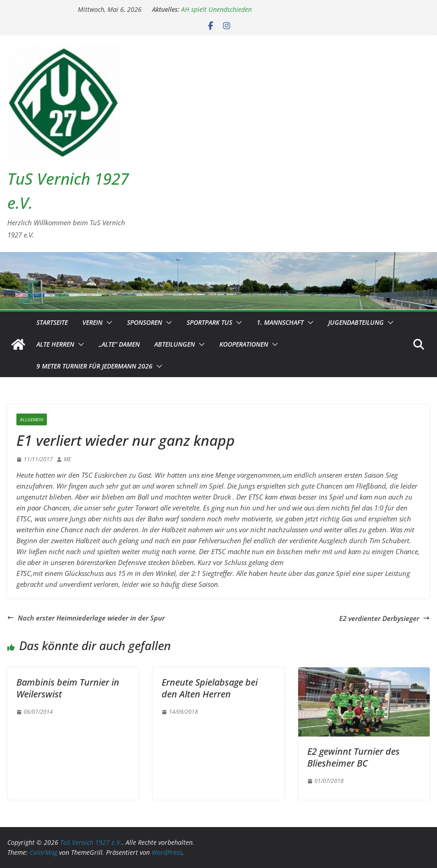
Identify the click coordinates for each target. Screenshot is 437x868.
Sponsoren (145, 322)
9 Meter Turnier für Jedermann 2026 (94, 366)
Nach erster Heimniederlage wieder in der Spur (86, 618)
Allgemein (32, 419)
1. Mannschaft (280, 322)
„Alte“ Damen (119, 344)
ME (67, 459)
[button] (107, 323)
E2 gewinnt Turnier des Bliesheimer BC (353, 757)
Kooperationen (244, 344)
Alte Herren (55, 344)
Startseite (52, 322)
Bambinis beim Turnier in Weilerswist (68, 688)
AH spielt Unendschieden (216, 9)
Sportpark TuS (209, 322)
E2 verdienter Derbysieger (384, 618)
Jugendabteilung (356, 322)
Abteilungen (175, 344)
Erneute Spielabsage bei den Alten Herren (210, 688)
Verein (92, 322)
